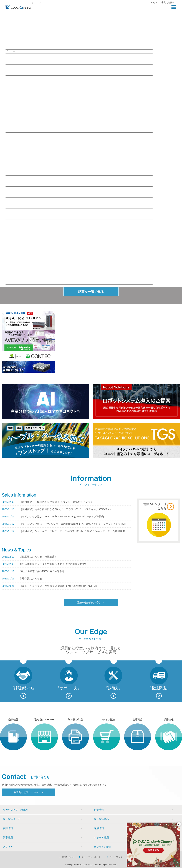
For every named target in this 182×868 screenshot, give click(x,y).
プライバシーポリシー (92, 857)
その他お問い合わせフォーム (79, 278)
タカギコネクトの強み (15, 810)
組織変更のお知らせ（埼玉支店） (38, 557)
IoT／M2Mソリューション (79, 83)
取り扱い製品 (21, 192)
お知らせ (12, 44)
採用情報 (17, 225)
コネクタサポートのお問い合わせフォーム (79, 263)
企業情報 (17, 59)
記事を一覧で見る (91, 292)
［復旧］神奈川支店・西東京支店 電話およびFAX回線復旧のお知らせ (59, 586)
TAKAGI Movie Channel (79, 168)
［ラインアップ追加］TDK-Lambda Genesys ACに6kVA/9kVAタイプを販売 (62, 517)
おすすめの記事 (40, 11)
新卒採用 (8, 838)
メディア (22, 70)
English (155, 2)
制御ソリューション (79, 126)
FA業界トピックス (79, 154)
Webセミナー (15, 22)
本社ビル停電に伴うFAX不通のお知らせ (42, 571)
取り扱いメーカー (23, 181)
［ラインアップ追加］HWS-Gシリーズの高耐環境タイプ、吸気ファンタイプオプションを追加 (73, 524)
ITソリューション (79, 97)
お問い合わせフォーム (79, 249)
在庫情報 (17, 203)
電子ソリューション (79, 140)
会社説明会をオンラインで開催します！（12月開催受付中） (54, 564)
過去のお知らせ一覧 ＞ (91, 602)
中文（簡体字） (169, 2)
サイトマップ (116, 857)
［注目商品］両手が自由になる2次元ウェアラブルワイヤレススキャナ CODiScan (65, 509)
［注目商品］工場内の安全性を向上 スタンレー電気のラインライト (57, 502)
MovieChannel (15, 33)
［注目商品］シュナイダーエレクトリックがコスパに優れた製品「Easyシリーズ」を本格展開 (72, 531)
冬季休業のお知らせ (31, 579)
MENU (174, 7)
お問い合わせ (15, 236)
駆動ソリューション (79, 111)
